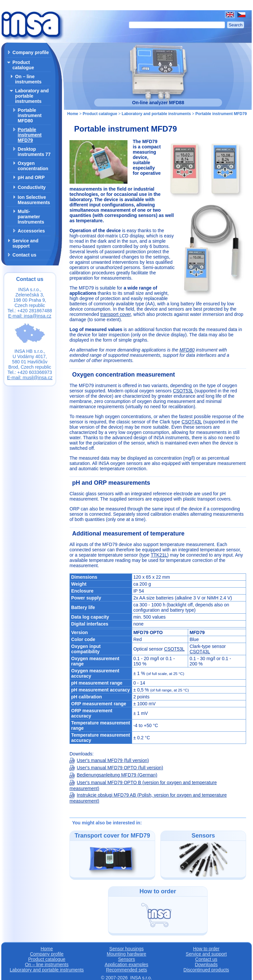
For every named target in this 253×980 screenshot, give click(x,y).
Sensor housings (126, 949)
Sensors (126, 959)
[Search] (177, 25)
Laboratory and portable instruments (32, 96)
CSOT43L (192, 422)
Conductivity (32, 187)
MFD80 (187, 350)
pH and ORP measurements (111, 483)
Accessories (31, 231)
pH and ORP (31, 177)
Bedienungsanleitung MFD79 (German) (113, 775)
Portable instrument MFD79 (30, 135)
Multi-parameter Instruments (31, 217)
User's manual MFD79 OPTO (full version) (116, 768)
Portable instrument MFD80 (30, 115)
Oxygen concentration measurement (124, 375)
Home (73, 114)
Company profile (31, 52)
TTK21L (159, 555)
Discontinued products (206, 970)
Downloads (206, 965)
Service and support (26, 243)
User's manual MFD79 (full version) (109, 760)
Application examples (126, 965)
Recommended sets (127, 970)
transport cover (115, 314)
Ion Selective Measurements (34, 200)
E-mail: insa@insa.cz (30, 316)
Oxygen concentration (33, 166)
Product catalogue (23, 65)
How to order (206, 949)
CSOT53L (183, 391)
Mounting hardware (126, 954)
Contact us (24, 255)
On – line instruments (28, 79)
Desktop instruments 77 (34, 152)
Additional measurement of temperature (128, 534)
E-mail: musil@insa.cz (30, 378)
